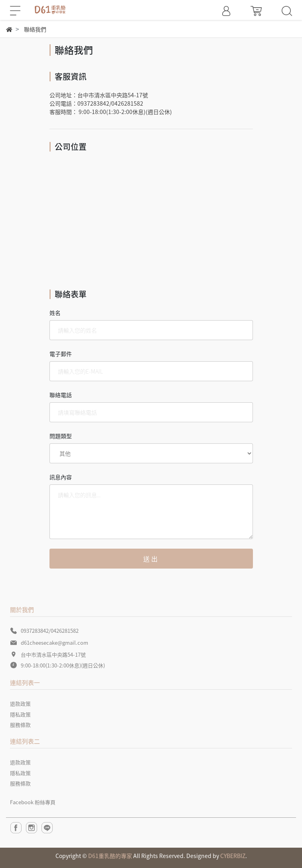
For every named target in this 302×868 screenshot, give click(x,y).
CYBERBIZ (233, 856)
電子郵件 (61, 354)
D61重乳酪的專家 (110, 856)
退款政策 (20, 704)
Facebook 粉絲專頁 (33, 802)
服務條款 (20, 725)
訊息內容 (61, 477)
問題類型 (61, 436)
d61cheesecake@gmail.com (54, 643)
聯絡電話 (61, 395)
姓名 (55, 313)
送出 (151, 559)
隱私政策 (20, 714)
